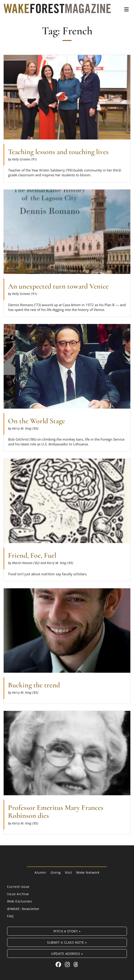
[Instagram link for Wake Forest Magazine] (68, 964)
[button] (126, 9)
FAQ (10, 916)
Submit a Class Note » (67, 942)
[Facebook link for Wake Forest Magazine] (59, 964)
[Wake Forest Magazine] (57, 10)
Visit (68, 872)
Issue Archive (18, 894)
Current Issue (18, 887)
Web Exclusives (20, 901)
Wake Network (88, 872)
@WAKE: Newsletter (23, 909)
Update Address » (67, 954)
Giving (56, 872)
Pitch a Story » (67, 931)
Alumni (40, 872)
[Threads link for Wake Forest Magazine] (76, 964)
